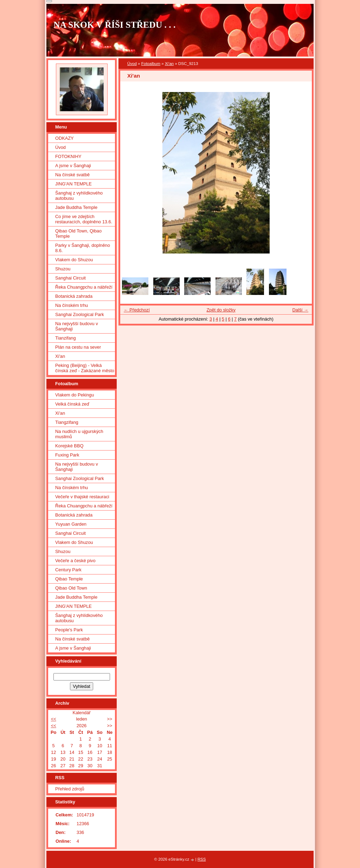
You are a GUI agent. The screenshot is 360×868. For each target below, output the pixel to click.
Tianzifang (66, 338)
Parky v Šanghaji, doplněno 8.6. (83, 248)
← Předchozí (137, 310)
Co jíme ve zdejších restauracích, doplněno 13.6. (84, 219)
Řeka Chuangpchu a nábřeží (84, 287)
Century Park (68, 570)
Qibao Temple (69, 579)
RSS (202, 859)
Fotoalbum (151, 64)
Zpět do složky (221, 310)
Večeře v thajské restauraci (82, 497)
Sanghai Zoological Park (80, 314)
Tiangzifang (67, 422)
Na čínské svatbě (72, 175)
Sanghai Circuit (70, 278)
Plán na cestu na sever (78, 347)
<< (54, 719)
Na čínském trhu (72, 305)
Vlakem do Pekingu (75, 395)
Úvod (132, 64)
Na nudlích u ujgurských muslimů (79, 434)
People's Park (69, 630)
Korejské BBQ (69, 446)
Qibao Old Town (71, 588)
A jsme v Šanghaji (73, 166)
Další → (300, 310)
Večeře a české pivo (75, 561)
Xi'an (169, 64)
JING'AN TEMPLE (73, 184)
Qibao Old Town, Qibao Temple (78, 234)
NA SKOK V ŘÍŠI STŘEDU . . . (115, 25)
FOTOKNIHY (68, 156)
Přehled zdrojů (70, 789)
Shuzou (63, 269)
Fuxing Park (67, 455)
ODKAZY (65, 138)
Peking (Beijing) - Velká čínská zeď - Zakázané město (85, 368)
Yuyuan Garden (71, 524)
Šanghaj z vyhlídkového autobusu (79, 196)
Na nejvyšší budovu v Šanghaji (77, 326)
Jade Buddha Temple (76, 207)
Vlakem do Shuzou (74, 260)
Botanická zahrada (74, 296)
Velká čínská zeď (72, 404)
